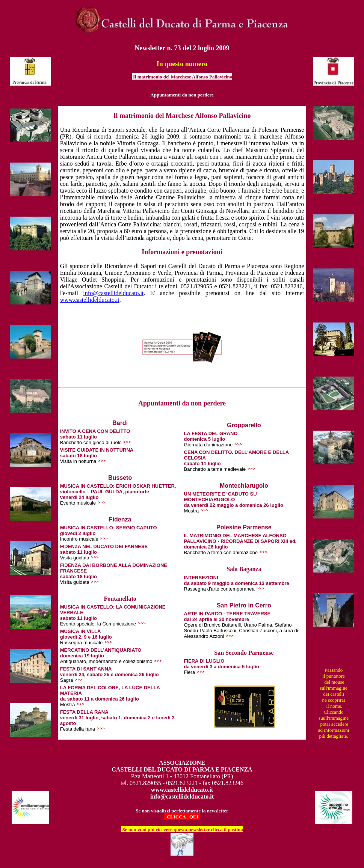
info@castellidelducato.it (113, 293)
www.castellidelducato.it (90, 300)
